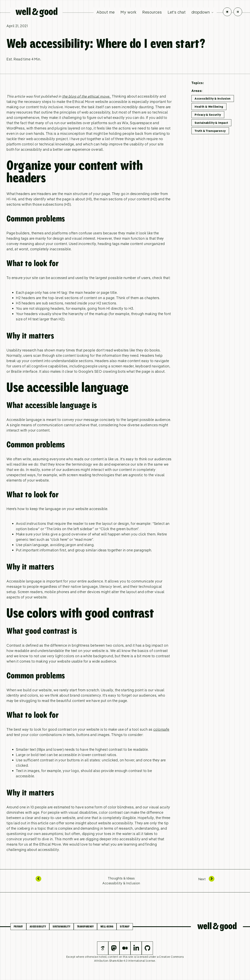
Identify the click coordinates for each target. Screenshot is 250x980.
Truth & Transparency (210, 131)
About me (106, 12)
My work (128, 12)
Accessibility (38, 927)
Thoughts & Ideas (121, 878)
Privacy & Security (208, 115)
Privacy (18, 927)
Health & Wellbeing (209, 107)
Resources (152, 12)
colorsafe (161, 729)
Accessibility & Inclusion (213, 98)
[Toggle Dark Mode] (227, 12)
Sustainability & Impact (211, 123)
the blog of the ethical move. (86, 96)
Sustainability (62, 927)
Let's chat (177, 12)
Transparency (85, 927)
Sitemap (125, 927)
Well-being (107, 927)
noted (102, 957)
